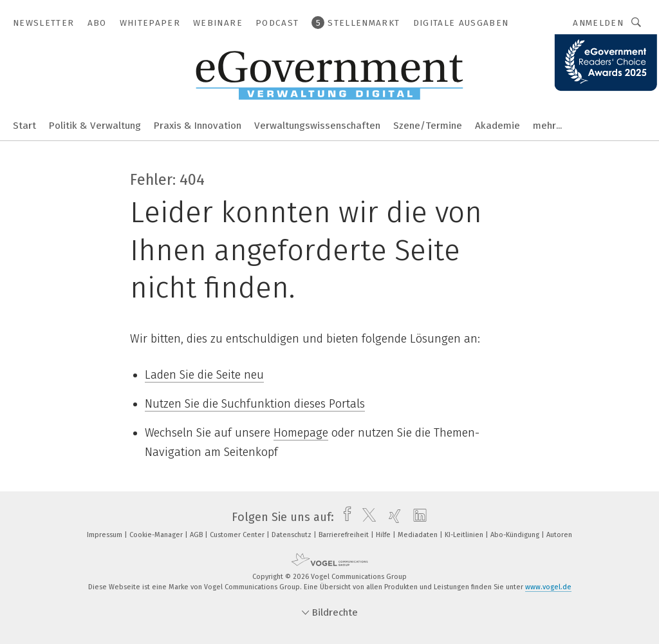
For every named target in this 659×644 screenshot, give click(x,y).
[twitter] (366, 517)
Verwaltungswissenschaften (317, 126)
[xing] (392, 517)
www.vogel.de (548, 587)
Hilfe (384, 535)
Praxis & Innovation (198, 126)
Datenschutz (292, 535)
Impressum (106, 535)
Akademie (497, 126)
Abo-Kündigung (516, 535)
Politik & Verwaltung (95, 126)
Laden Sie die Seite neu (204, 375)
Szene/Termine (428, 126)
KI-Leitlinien (465, 535)
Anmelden (598, 23)
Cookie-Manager (157, 535)
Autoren (559, 535)
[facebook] (344, 517)
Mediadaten (419, 535)
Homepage (301, 433)
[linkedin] (417, 517)
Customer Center (238, 535)
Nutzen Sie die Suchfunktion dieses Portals (255, 404)
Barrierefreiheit (345, 535)
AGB (197, 535)
